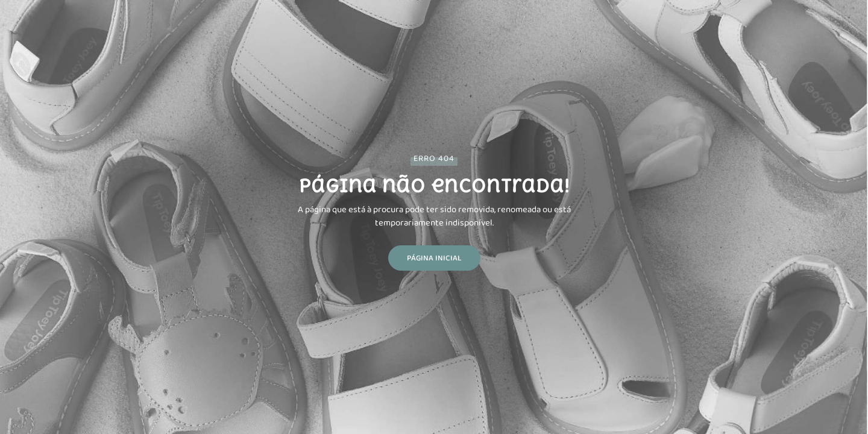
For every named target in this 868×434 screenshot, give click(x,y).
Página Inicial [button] (434, 258)
